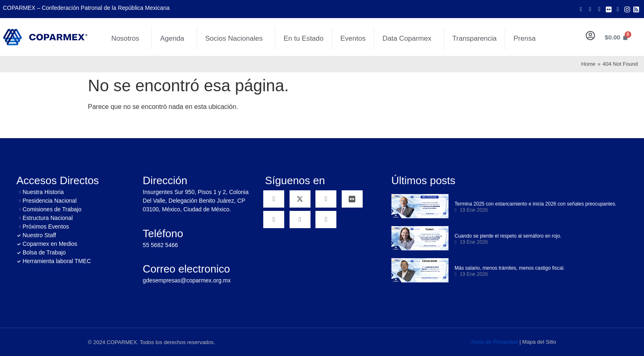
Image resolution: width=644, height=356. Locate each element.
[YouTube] (326, 199)
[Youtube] (599, 9)
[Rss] (636, 9)
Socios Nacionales (236, 39)
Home (588, 64)
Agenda (174, 39)
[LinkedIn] (618, 9)
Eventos (353, 38)
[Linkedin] (274, 220)
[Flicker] (609, 9)
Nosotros (127, 39)
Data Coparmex (409, 39)
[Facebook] (581, 9)
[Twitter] (590, 9)
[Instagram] (627, 9)
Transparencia (474, 38)
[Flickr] (352, 199)
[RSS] (326, 220)
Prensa (524, 38)
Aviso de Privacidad (494, 342)
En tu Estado (303, 38)
